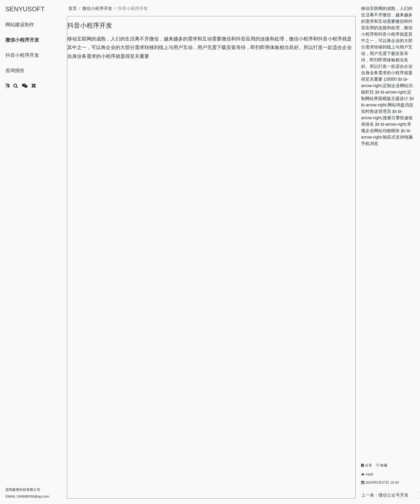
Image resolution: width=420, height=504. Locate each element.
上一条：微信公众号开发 (385, 495)
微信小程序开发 (22, 40)
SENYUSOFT (25, 9)
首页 (73, 8)
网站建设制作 (20, 25)
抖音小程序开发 (22, 55)
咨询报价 (15, 71)
